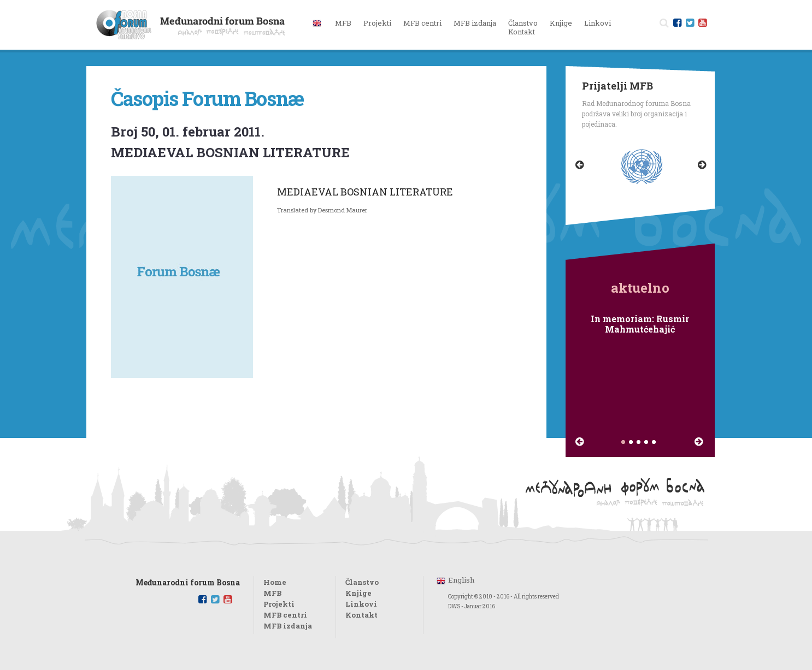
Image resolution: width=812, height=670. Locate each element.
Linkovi (598, 23)
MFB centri (285, 615)
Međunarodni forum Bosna (188, 583)
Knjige (561, 23)
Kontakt (522, 32)
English (461, 580)
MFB (272, 593)
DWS (454, 606)
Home (275, 582)
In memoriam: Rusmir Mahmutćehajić (640, 324)
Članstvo (523, 23)
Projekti (279, 604)
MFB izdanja (288, 626)
